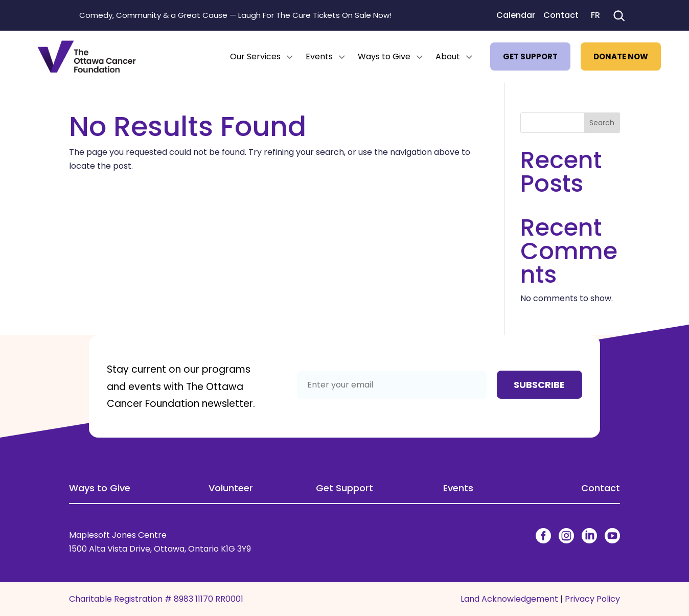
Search (602, 123)
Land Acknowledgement (509, 599)
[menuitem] (263, 57)
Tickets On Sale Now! (352, 15)
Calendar (516, 15)
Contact (561, 15)
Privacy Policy (592, 599)
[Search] (618, 15)
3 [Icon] (289, 57)
